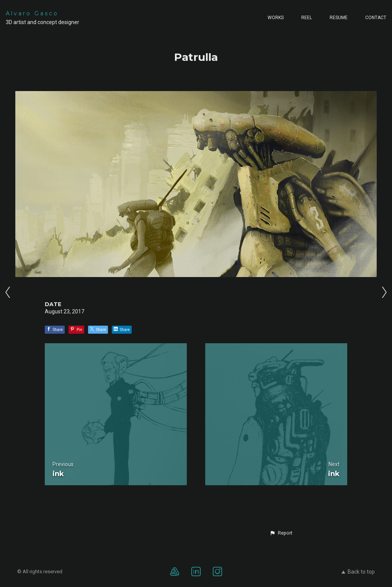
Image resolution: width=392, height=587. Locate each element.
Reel (307, 18)
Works (276, 18)
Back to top (358, 572)
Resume (339, 18)
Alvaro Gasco (32, 13)
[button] (281, 533)
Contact (376, 18)
